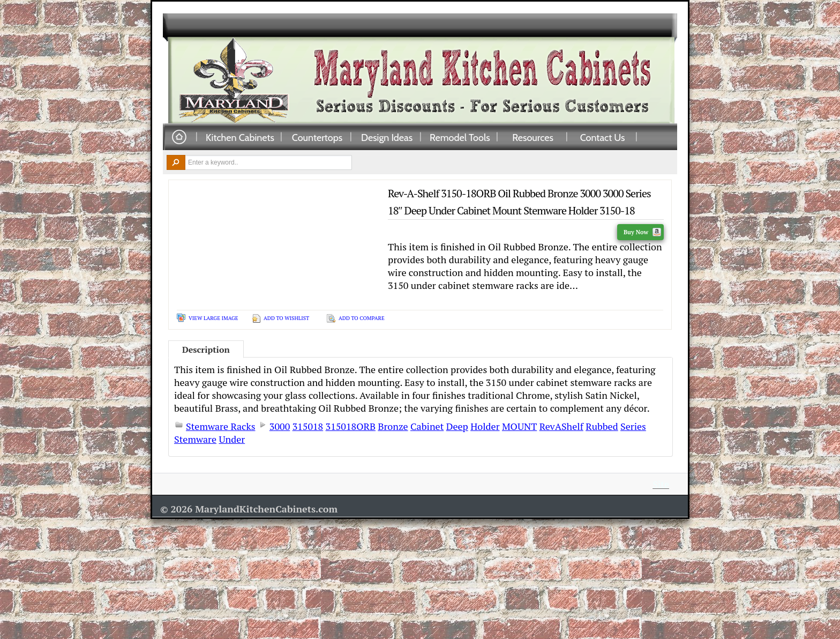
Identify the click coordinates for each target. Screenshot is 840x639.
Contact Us (603, 137)
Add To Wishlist (286, 318)
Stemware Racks (220, 426)
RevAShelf (561, 426)
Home (179, 138)
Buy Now (642, 232)
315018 (308, 426)
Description (206, 350)
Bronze (393, 426)
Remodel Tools (460, 137)
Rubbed (602, 426)
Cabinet (427, 426)
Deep (457, 426)
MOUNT (519, 426)
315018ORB (351, 426)
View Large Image (213, 318)
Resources (533, 137)
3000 (280, 426)
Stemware (195, 439)
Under (232, 439)
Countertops (317, 137)
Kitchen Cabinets (240, 137)
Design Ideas (387, 137)
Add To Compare (362, 318)
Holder (485, 426)
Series (633, 426)
